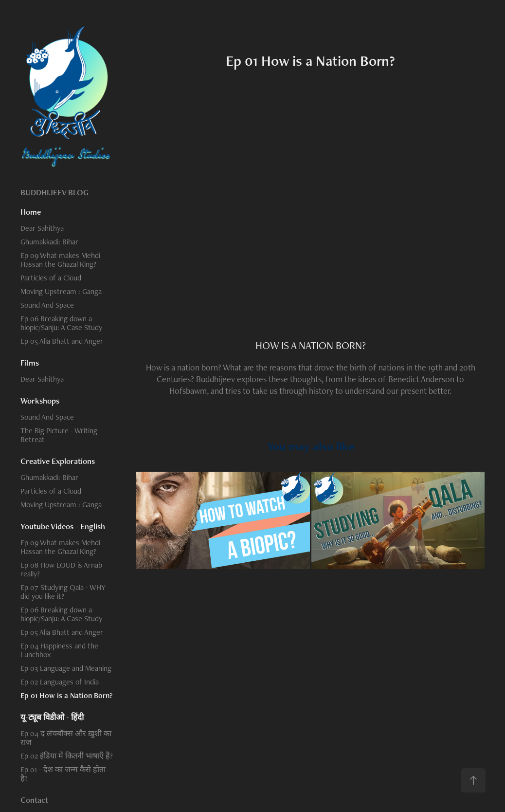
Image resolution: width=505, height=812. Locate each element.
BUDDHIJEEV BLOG (54, 192)
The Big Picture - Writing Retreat (59, 435)
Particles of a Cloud (51, 278)
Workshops (40, 401)
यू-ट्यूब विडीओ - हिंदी (52, 717)
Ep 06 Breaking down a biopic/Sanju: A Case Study (61, 323)
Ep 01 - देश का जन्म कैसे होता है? (63, 774)
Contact (34, 800)
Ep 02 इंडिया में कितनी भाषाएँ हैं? (67, 756)
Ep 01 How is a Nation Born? (66, 695)
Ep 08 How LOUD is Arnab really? (61, 569)
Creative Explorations (58, 461)
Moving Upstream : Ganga (61, 291)
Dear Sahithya (42, 228)
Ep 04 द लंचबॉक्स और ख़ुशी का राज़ (66, 738)
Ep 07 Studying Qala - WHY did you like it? (63, 592)
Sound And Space (47, 305)
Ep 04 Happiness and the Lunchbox (59, 650)
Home (31, 212)
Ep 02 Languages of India (60, 682)
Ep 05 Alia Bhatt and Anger (62, 341)
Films (30, 363)
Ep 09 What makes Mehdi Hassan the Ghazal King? (60, 260)
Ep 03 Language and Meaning (66, 668)
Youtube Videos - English (63, 526)
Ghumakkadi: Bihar (49, 242)
